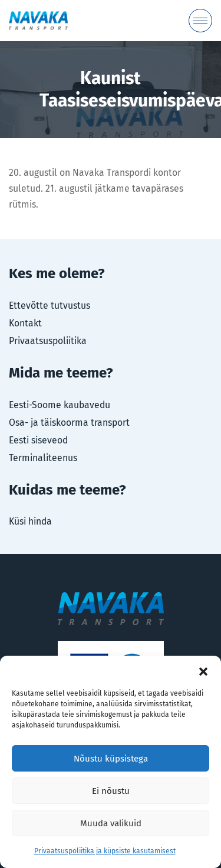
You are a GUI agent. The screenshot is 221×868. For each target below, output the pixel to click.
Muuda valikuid (111, 823)
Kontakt (25, 323)
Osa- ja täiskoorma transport (69, 423)
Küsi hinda (30, 521)
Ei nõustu (111, 791)
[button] (203, 670)
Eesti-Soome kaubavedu (60, 405)
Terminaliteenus (43, 458)
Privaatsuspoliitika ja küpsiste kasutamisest (105, 851)
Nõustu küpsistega (111, 759)
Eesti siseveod (38, 440)
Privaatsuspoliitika (48, 341)
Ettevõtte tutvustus (50, 306)
